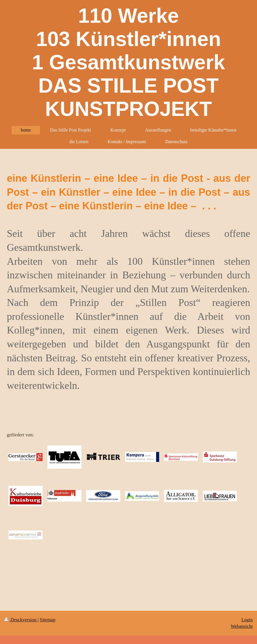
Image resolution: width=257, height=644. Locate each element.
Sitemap (48, 620)
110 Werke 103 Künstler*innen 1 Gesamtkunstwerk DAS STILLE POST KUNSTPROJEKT (128, 62)
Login (247, 620)
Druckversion (21, 620)
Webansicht (242, 626)
